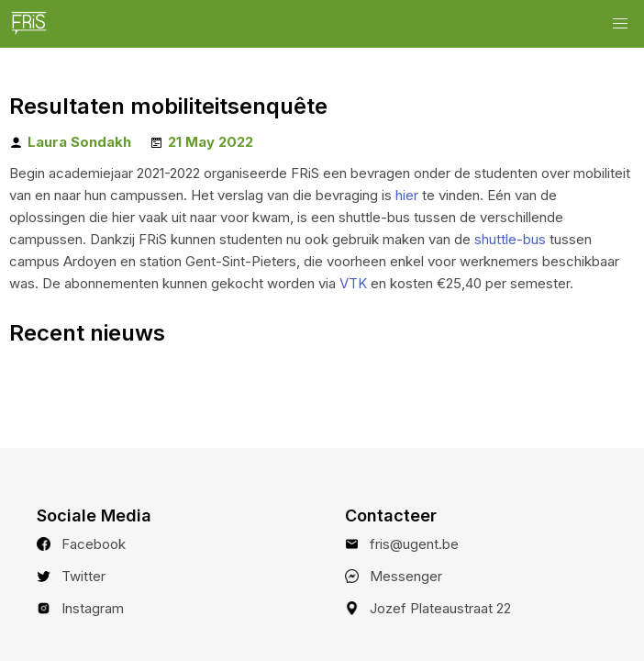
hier (407, 195)
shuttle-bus (510, 239)
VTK (353, 283)
